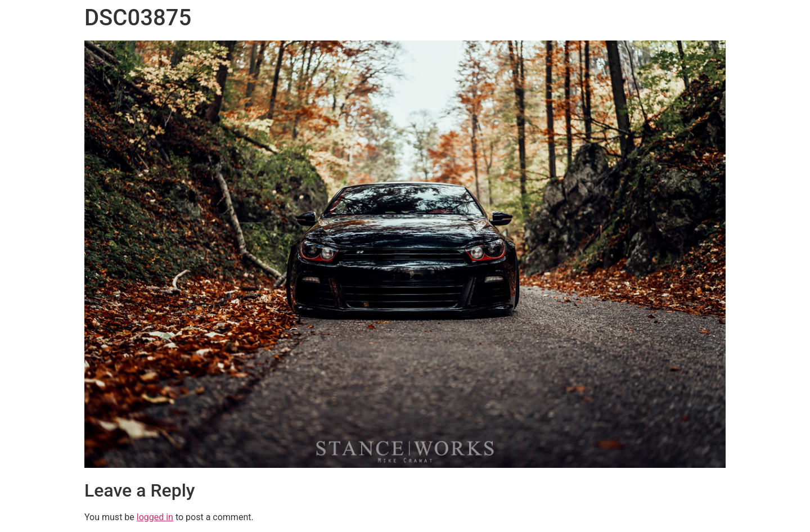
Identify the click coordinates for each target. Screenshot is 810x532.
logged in (155, 517)
